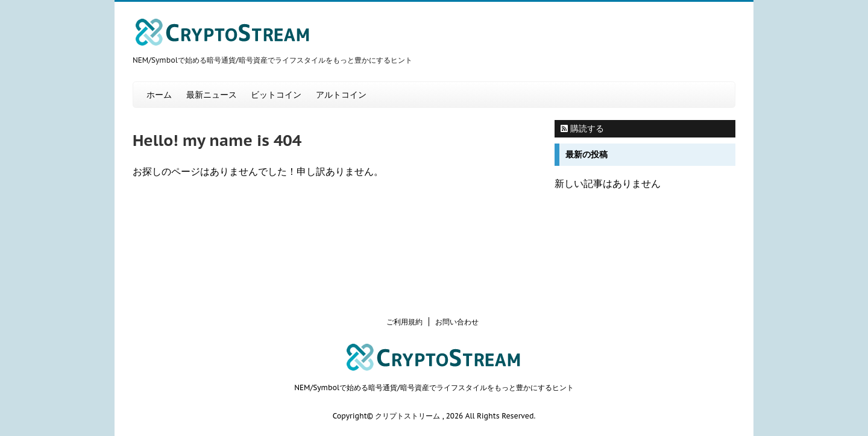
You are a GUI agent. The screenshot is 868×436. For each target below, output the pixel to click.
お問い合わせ (457, 322)
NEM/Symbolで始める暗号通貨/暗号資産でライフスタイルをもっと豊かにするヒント (434, 387)
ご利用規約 (404, 322)
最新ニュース (212, 95)
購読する (582, 128)
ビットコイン (276, 95)
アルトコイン (341, 95)
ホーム (159, 95)
